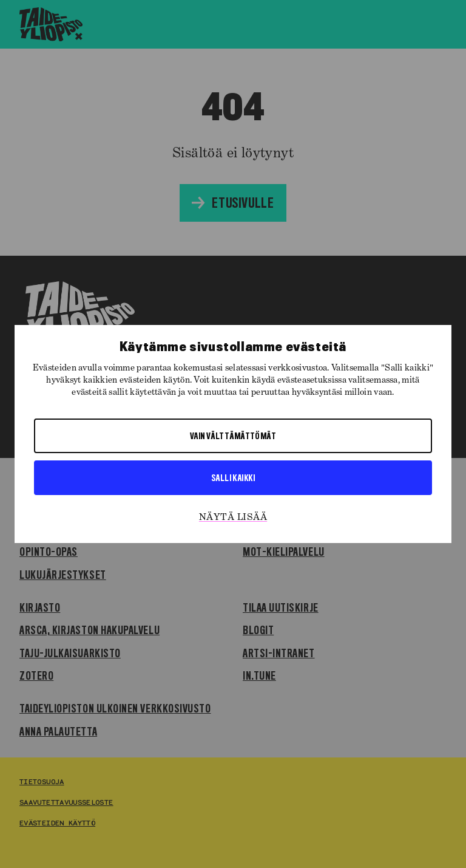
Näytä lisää (233, 518)
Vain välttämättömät (233, 436)
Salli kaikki (233, 477)
